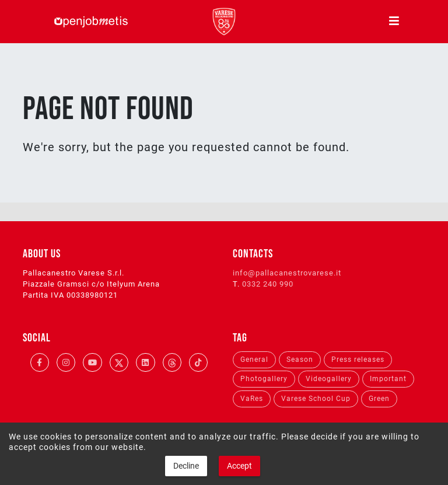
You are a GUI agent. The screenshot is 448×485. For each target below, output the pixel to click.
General (254, 360)
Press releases (358, 360)
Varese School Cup (316, 399)
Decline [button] (186, 466)
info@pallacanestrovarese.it (287, 273)
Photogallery (264, 379)
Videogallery (329, 379)
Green (379, 399)
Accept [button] (239, 466)
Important (388, 379)
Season (300, 360)
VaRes (252, 399)
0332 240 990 (268, 284)
